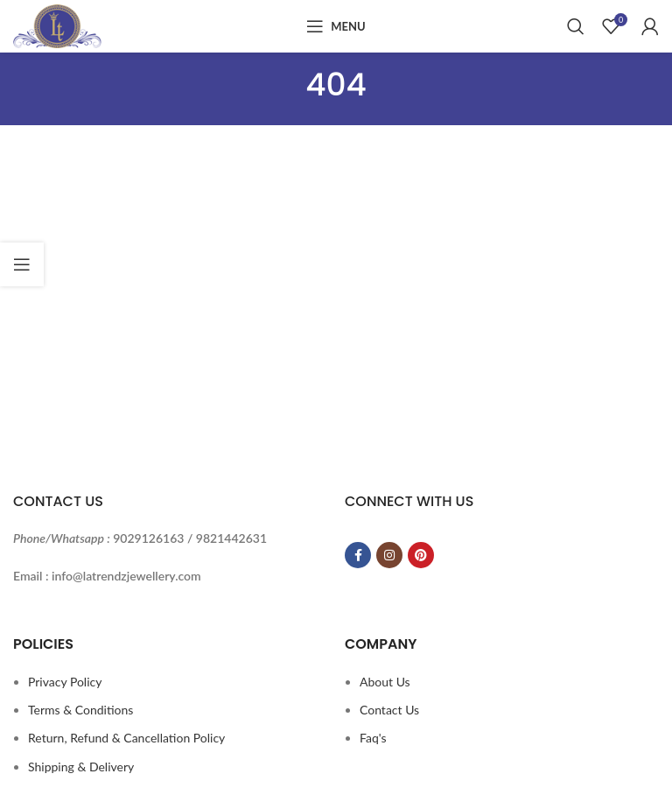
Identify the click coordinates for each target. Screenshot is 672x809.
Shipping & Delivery (81, 767)
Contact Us (389, 710)
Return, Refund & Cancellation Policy (126, 738)
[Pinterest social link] (421, 555)
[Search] (576, 26)
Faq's (373, 738)
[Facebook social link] (358, 555)
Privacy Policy (65, 682)
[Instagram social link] (389, 555)
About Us (385, 682)
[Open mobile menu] (336, 26)
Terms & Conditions (80, 710)
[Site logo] (57, 25)
